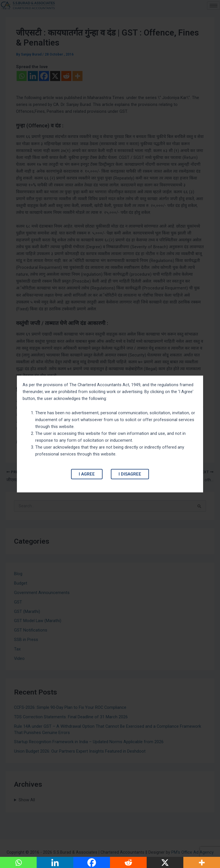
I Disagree (130, 474)
